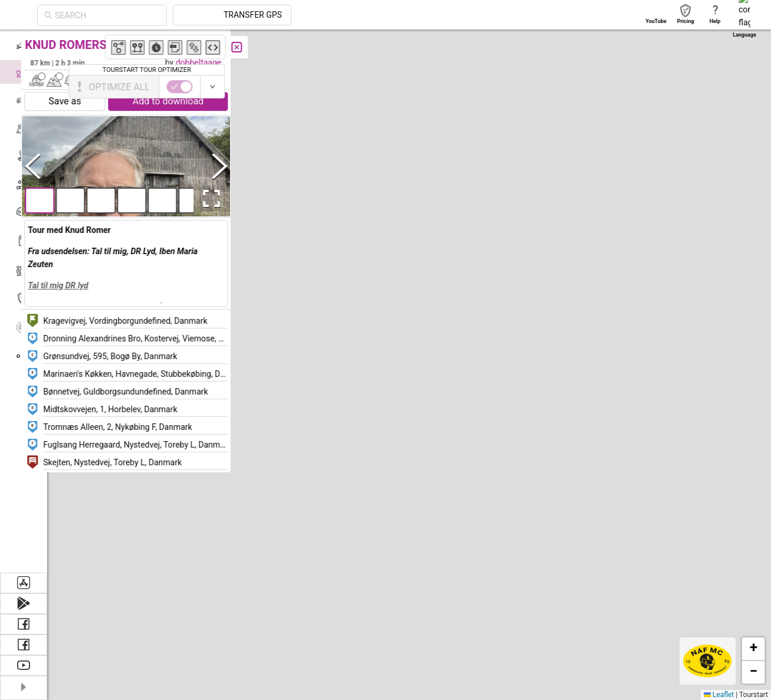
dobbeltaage (224, 63)
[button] (562, 226)
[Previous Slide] (58, 166)
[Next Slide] (245, 166)
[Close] (263, 47)
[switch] (720, 87)
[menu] (24, 301)
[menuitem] (23, 44)
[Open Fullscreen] (235, 199)
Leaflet (719, 695)
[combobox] (214, 15)
